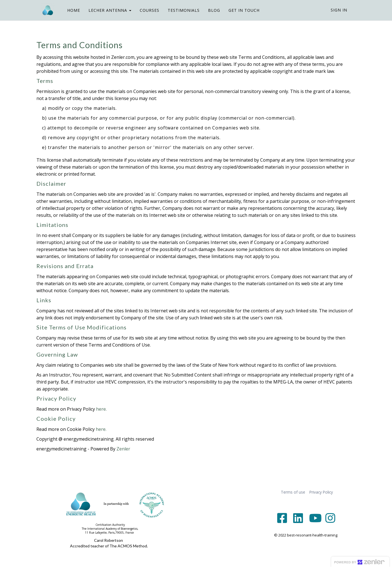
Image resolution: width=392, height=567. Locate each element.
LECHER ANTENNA (106, 10)
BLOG (210, 10)
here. (101, 409)
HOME (69, 10)
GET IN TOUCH (240, 10)
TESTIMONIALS (179, 10)
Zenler (123, 449)
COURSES (145, 10)
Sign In (339, 10)
